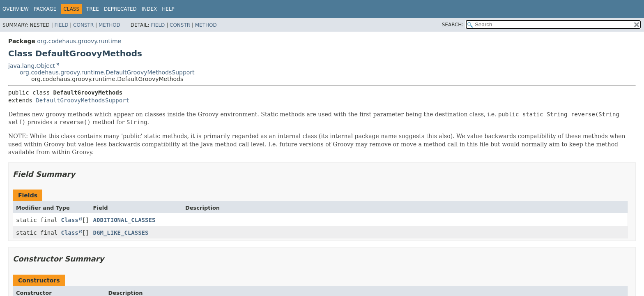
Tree (93, 9)
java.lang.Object (32, 66)
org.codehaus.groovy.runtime (79, 41)
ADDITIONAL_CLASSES (124, 220)
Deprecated (120, 9)
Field (61, 25)
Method (109, 25)
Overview (16, 9)
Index (149, 9)
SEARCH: (453, 25)
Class (70, 220)
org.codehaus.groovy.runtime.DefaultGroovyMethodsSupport (107, 72)
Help (168, 9)
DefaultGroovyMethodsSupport (83, 100)
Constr (83, 25)
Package (45, 9)
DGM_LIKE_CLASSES (121, 233)
